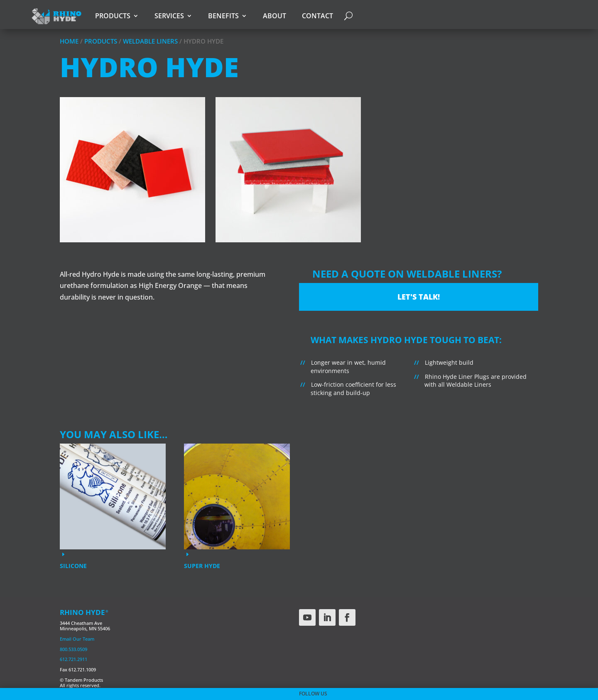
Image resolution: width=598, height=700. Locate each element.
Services (169, 16)
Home (69, 41)
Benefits (223, 16)
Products (113, 16)
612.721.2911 (74, 659)
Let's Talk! (419, 297)
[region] (299, 176)
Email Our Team (77, 639)
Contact (317, 16)
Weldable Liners (150, 41)
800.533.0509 (74, 649)
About (274, 16)
